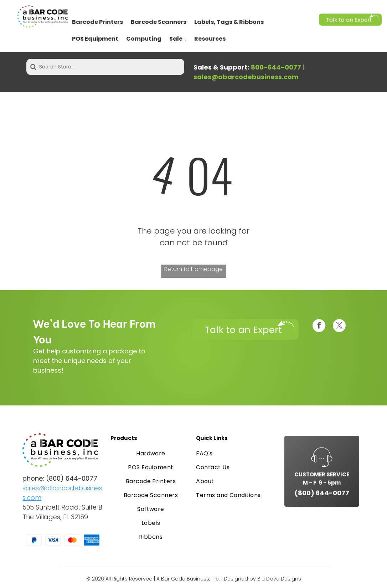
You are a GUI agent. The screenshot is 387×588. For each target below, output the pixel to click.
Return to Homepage (193, 269)
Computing (144, 39)
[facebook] (319, 326)
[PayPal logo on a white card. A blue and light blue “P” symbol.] (34, 540)
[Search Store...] (105, 67)
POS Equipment (95, 39)
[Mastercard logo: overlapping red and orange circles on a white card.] (72, 540)
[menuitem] (151, 453)
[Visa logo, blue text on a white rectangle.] (53, 540)
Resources (210, 39)
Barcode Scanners (159, 22)
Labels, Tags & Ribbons (229, 22)
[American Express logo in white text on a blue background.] (92, 540)
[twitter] (339, 326)
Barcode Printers (97, 22)
